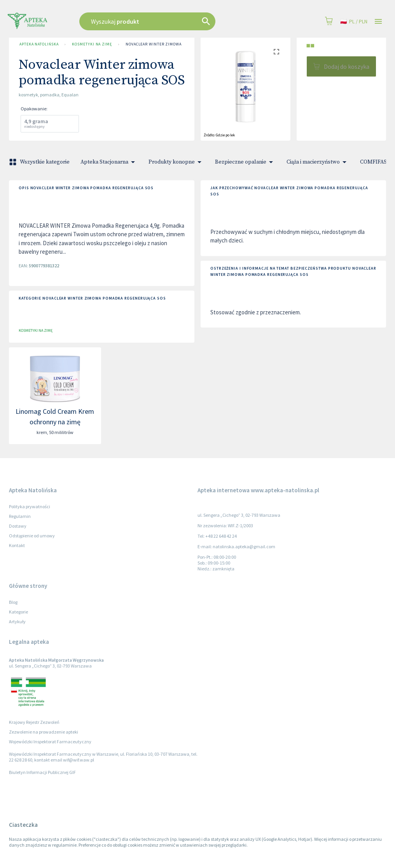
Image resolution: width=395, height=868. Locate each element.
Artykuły (17, 621)
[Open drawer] (378, 22)
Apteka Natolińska (39, 44)
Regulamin (20, 516)
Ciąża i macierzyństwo (318, 162)
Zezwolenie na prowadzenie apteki (44, 732)
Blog (13, 602)
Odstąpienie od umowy (32, 536)
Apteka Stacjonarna (109, 162)
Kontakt (17, 545)
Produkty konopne (176, 162)
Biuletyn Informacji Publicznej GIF (42, 772)
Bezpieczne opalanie (245, 162)
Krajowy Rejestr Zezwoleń (34, 722)
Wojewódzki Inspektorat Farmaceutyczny (50, 742)
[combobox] (167, 21)
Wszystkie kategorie (40, 162)
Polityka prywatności (30, 506)
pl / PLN (354, 22)
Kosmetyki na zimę (92, 44)
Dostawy (18, 526)
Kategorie (18, 612)
